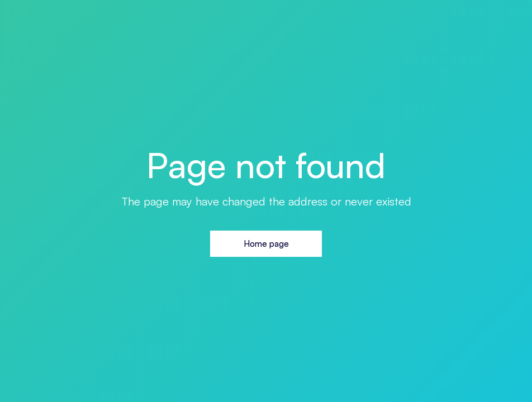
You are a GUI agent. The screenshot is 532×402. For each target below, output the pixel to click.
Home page (266, 244)
